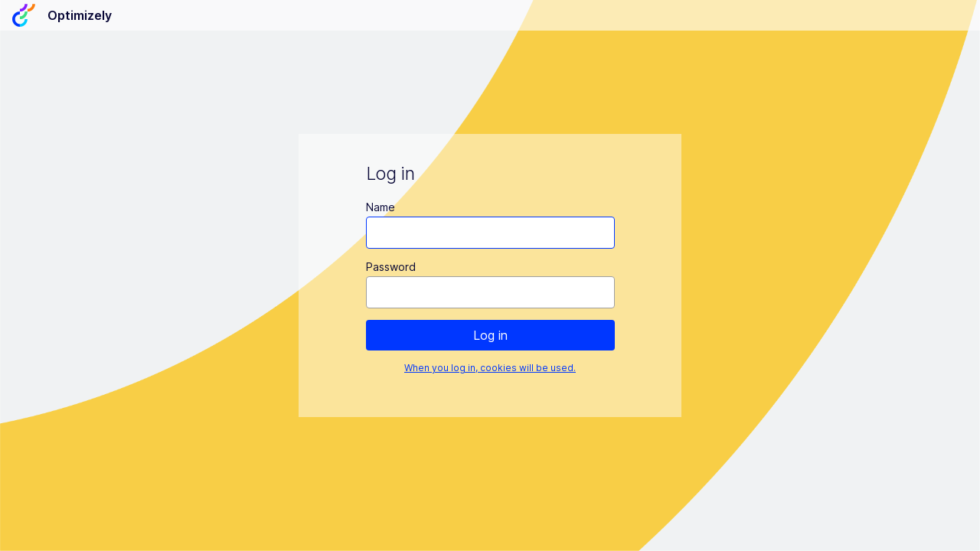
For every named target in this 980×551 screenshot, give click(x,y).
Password (391, 267)
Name (381, 207)
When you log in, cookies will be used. (490, 368)
